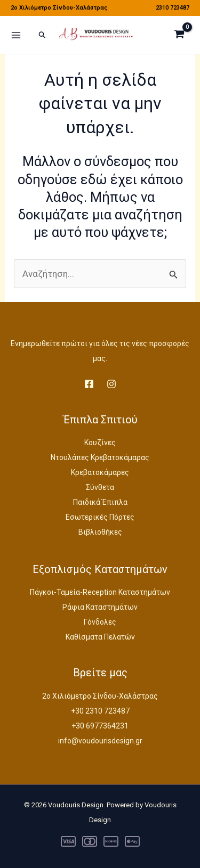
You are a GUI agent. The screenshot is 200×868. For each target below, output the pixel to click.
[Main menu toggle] (16, 35)
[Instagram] (111, 384)
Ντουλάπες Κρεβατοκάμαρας (100, 457)
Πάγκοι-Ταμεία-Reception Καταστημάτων (100, 592)
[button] (43, 35)
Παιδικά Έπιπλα (100, 502)
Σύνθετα (100, 487)
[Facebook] (89, 384)
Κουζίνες (100, 443)
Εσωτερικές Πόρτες (100, 517)
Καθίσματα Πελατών (100, 637)
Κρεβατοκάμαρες (100, 472)
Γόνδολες (100, 622)
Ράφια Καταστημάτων (100, 607)
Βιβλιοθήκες (100, 532)
